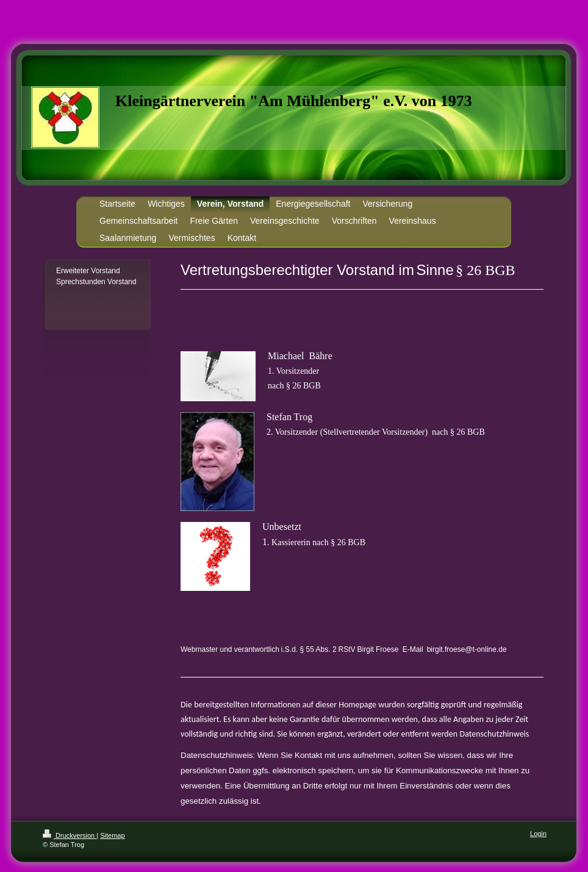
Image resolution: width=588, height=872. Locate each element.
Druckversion (70, 835)
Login (538, 834)
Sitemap (112, 835)
